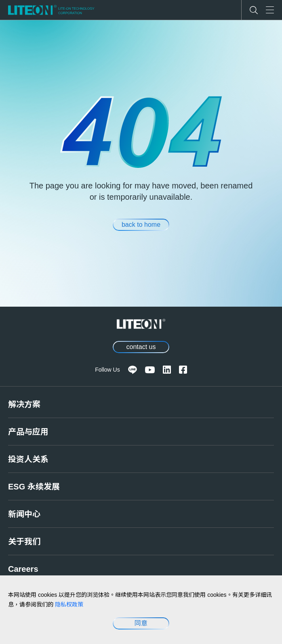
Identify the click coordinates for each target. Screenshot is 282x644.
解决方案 (24, 404)
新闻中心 (24, 514)
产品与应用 (28, 432)
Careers (23, 569)
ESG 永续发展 (34, 487)
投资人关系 (28, 459)
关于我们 (24, 542)
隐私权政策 (69, 604)
